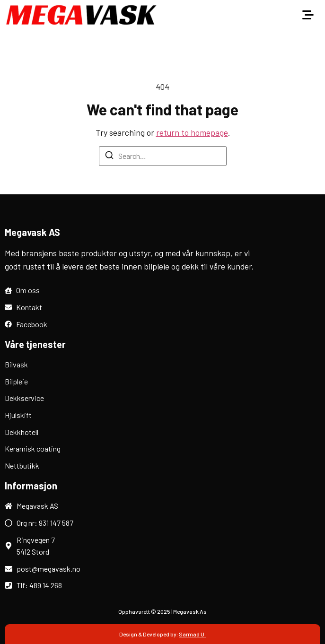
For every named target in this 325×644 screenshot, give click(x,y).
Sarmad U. (192, 634)
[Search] (109, 157)
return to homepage (192, 132)
